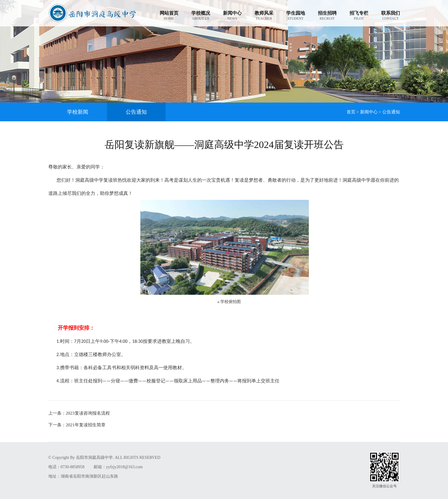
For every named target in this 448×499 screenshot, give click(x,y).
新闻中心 (369, 112)
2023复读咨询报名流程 (79, 413)
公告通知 (136, 112)
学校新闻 (78, 112)
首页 (351, 112)
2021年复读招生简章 (77, 425)
